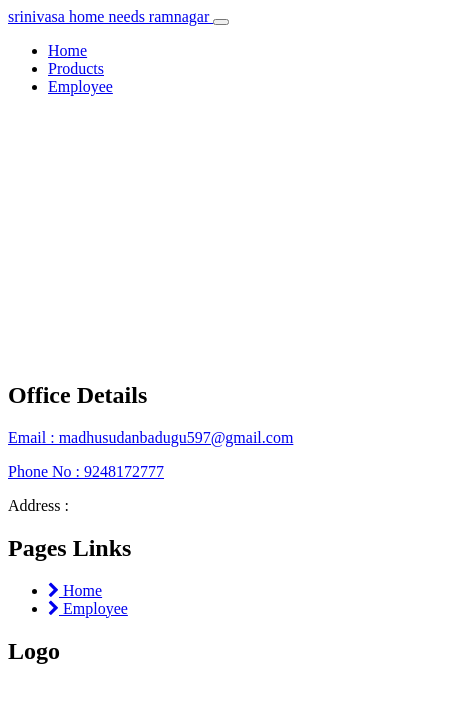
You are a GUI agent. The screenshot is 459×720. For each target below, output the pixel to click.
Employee (80, 86)
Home (67, 50)
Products (76, 68)
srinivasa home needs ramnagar (110, 16)
